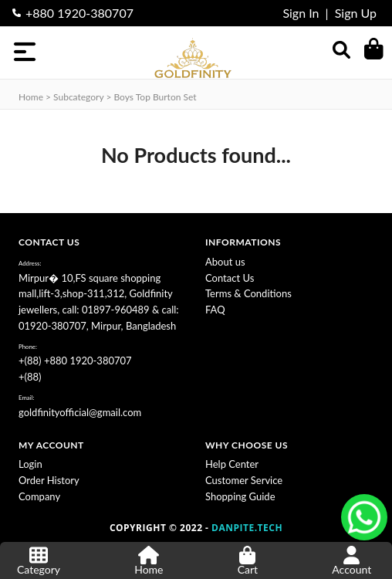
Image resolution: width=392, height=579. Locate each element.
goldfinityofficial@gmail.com (80, 412)
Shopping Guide (240, 496)
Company (39, 496)
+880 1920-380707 (79, 13)
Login (30, 464)
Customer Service (244, 480)
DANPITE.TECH (247, 528)
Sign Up (356, 13)
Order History (49, 480)
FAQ (215, 310)
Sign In (301, 13)
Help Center (232, 464)
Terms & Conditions (248, 293)
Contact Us (230, 278)
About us (225, 262)
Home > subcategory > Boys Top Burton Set (108, 97)
